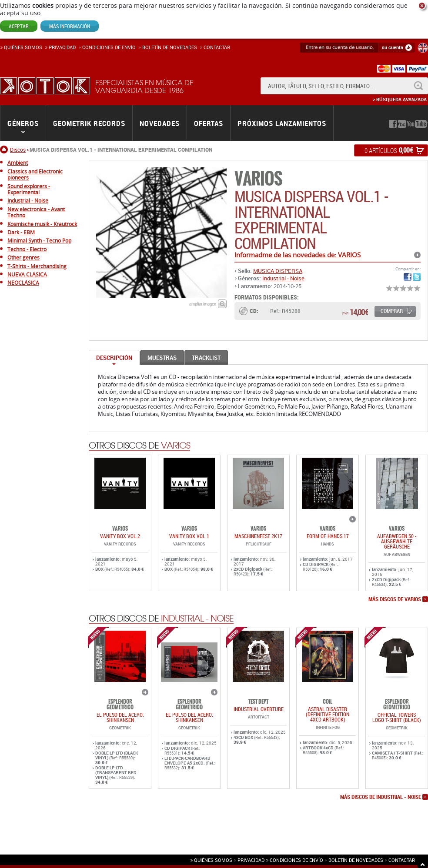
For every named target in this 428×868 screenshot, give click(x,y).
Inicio (5, 150)
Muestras (162, 358)
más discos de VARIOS (395, 599)
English (423, 48)
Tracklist (206, 358)
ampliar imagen (203, 304)
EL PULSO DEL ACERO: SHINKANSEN (120, 717)
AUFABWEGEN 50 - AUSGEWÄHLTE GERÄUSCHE (397, 541)
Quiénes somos (23, 47)
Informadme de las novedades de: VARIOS (298, 255)
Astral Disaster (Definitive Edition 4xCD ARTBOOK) (328, 714)
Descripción (114, 358)
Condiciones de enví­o (109, 47)
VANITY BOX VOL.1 (189, 536)
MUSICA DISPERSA (278, 271)
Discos (18, 150)
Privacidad (62, 47)
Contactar (217, 47)
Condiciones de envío (296, 860)
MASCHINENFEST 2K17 (258, 536)
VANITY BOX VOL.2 (120, 536)
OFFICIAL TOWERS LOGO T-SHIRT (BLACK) (397, 717)
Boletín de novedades (170, 47)
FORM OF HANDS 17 (328, 536)
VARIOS (258, 179)
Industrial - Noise (283, 278)
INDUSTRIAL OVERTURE (259, 709)
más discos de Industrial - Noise (381, 797)
